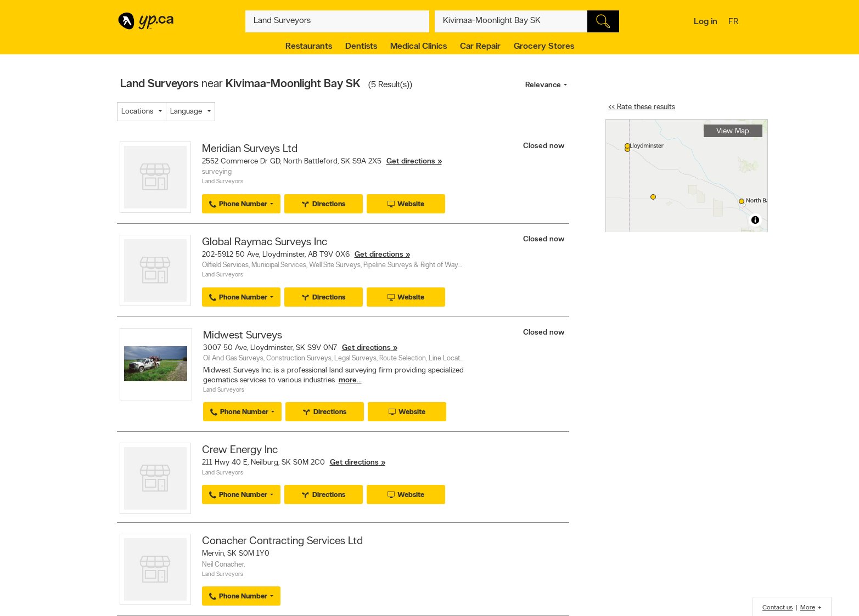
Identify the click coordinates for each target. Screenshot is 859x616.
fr (735, 22)
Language (186, 112)
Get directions (411, 162)
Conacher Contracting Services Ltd (282, 541)
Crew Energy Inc (240, 450)
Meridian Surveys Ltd (250, 149)
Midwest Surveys (243, 336)
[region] (687, 176)
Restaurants (309, 47)
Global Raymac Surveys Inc (265, 242)
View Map (733, 131)
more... (350, 380)
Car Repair (480, 47)
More (808, 608)
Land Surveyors (223, 182)
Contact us (777, 608)
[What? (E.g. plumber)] (338, 21)
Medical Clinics (419, 47)
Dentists (361, 47)
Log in (706, 22)
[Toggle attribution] (755, 220)
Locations (137, 112)
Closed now (545, 146)
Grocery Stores (544, 47)
